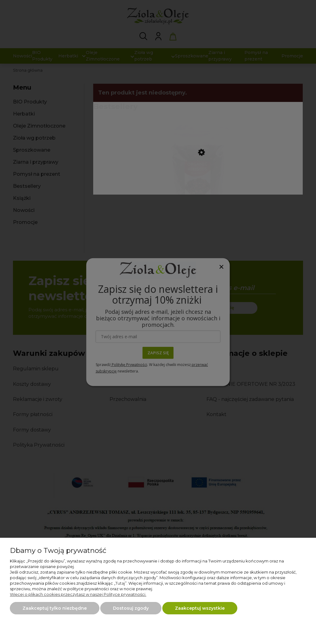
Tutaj (120, 583)
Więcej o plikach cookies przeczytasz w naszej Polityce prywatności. (78, 594)
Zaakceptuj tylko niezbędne (55, 608)
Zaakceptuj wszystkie (200, 608)
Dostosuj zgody (131, 608)
